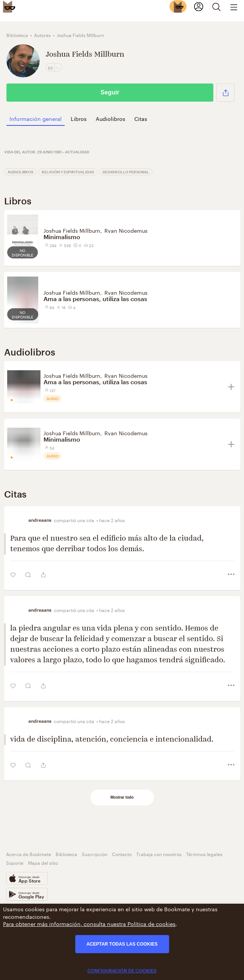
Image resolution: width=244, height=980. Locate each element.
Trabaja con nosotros (159, 854)
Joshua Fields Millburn (72, 230)
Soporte (15, 862)
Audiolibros (20, 172)
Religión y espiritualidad (68, 172)
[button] (225, 93)
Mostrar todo (122, 797)
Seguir (110, 92)
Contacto (122, 854)
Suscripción (95, 854)
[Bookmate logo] (9, 6)
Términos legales (204, 854)
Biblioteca (66, 854)
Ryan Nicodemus (126, 230)
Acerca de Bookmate (29, 854)
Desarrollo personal (126, 172)
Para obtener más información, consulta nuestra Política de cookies (89, 923)
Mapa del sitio (43, 862)
